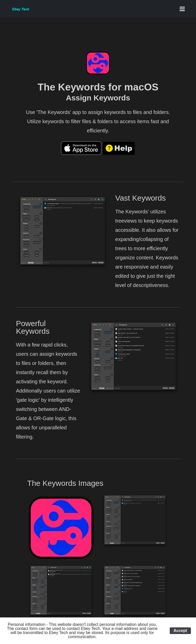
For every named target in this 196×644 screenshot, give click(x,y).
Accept (180, 631)
